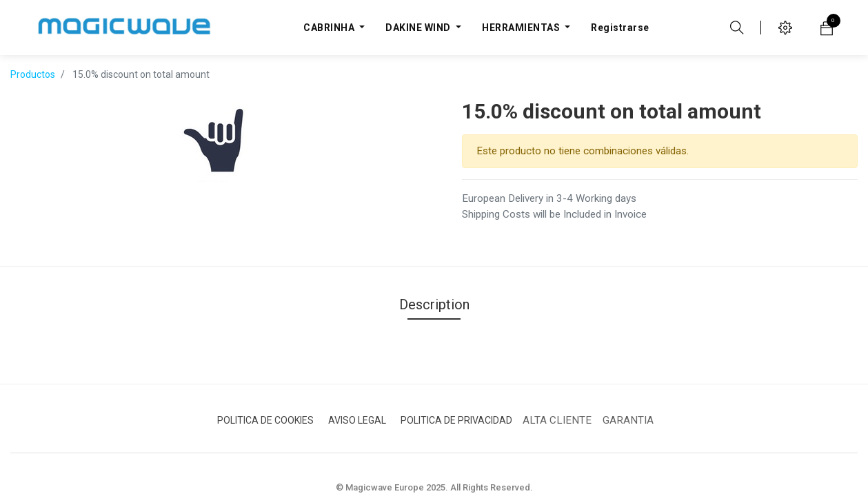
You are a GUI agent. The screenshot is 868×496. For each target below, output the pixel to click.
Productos (33, 74)
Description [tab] (434, 304)
